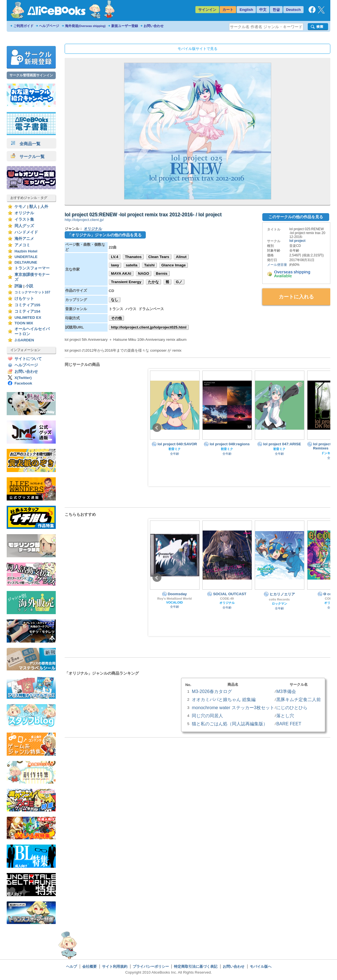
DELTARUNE (26, 262)
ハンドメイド (26, 232)
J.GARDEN (24, 340)
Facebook (23, 383)
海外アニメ (24, 239)
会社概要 (89, 966)
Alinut (181, 257)
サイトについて (28, 359)
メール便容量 (277, 265)
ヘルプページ (49, 26)
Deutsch (293, 10)
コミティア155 (27, 305)
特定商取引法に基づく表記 (196, 966)
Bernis (162, 273)
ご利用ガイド (23, 26)
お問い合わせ (154, 26)
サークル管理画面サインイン (31, 75)
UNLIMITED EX (28, 318)
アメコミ (22, 245)
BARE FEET (289, 724)
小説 (29, 286)
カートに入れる (296, 297)
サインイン (207, 10)
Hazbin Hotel (26, 251)
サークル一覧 (28, 156)
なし (115, 300)
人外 (44, 207)
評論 (18, 286)
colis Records (279, 599)
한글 (276, 10)
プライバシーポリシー (151, 966)
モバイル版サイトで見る (197, 49)
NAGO (144, 273)
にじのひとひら (292, 707)
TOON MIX (24, 323)
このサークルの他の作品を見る (296, 217)
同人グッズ (24, 226)
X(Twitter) (23, 378)
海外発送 (85, 26)
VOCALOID (174, 602)
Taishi (149, 265)
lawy (115, 265)
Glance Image (174, 265)
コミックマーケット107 (32, 292)
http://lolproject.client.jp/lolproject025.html (149, 327)
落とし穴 (285, 716)
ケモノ (20, 207)
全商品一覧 (26, 144)
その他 (116, 318)
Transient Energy (126, 282)
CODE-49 (227, 599)
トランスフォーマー (32, 268)
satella (132, 265)
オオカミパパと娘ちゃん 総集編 (224, 699)
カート (228, 10)
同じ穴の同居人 (207, 716)
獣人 (33, 207)
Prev (157, 428)
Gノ (179, 282)
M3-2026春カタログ (212, 691)
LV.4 (115, 257)
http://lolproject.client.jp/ (84, 220)
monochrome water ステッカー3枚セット (233, 707)
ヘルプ (71, 966)
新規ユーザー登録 (125, 26)
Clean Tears (159, 257)
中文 (263, 10)
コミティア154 (27, 311)
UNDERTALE (26, 257)
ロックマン (279, 604)
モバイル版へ (261, 966)
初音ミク (174, 449)
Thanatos (133, 257)
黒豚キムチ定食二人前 (299, 699)
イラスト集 (24, 219)
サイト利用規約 (115, 966)
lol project (297, 241)
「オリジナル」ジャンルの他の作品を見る (105, 235)
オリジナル (24, 213)
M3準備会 (286, 691)
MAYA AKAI (121, 273)
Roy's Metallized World (174, 599)
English (246, 10)
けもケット (24, 299)
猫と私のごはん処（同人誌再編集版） (230, 724)
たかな (153, 282)
